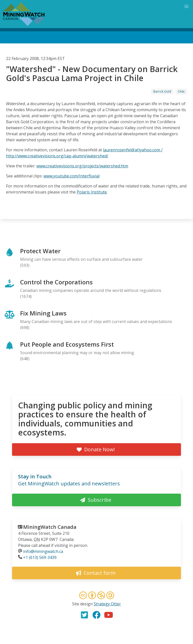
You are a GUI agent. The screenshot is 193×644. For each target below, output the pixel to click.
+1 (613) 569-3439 (40, 557)
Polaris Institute (92, 192)
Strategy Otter (107, 604)
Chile (181, 91)
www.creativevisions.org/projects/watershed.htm (82, 166)
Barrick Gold (162, 91)
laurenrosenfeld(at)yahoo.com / (133, 150)
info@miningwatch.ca (43, 551)
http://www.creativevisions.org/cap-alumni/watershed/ (57, 156)
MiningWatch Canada (50, 527)
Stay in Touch (35, 476)
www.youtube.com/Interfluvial (71, 176)
